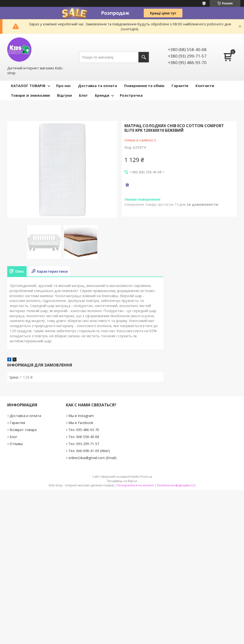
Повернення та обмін (144, 86)
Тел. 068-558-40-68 (84, 437)
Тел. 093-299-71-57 (84, 444)
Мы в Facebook (81, 423)
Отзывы (16, 444)
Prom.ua (146, 477)
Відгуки (64, 95)
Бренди (102, 95)
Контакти (205, 86)
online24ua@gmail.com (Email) (92, 458)
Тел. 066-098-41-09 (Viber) (89, 451)
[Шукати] (144, 57)
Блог (83, 95)
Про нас (63, 86)
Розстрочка (131, 95)
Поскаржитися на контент (135, 485)
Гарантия (17, 423)
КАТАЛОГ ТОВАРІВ (28, 86)
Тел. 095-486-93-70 (84, 430)
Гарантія (180, 86)
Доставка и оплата (25, 416)
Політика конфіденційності (176, 485)
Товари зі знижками (30, 95)
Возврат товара (23, 430)
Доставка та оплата (97, 86)
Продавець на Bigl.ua (122, 481)
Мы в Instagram (81, 416)
